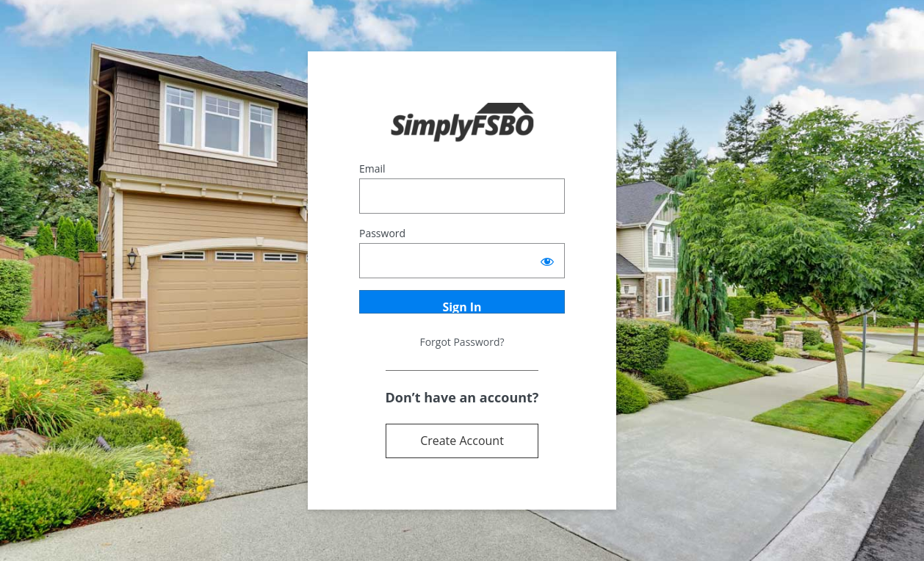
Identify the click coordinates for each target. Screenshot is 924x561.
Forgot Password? (462, 342)
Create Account (462, 441)
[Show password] (547, 261)
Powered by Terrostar (462, 123)
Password (382, 233)
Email (372, 169)
